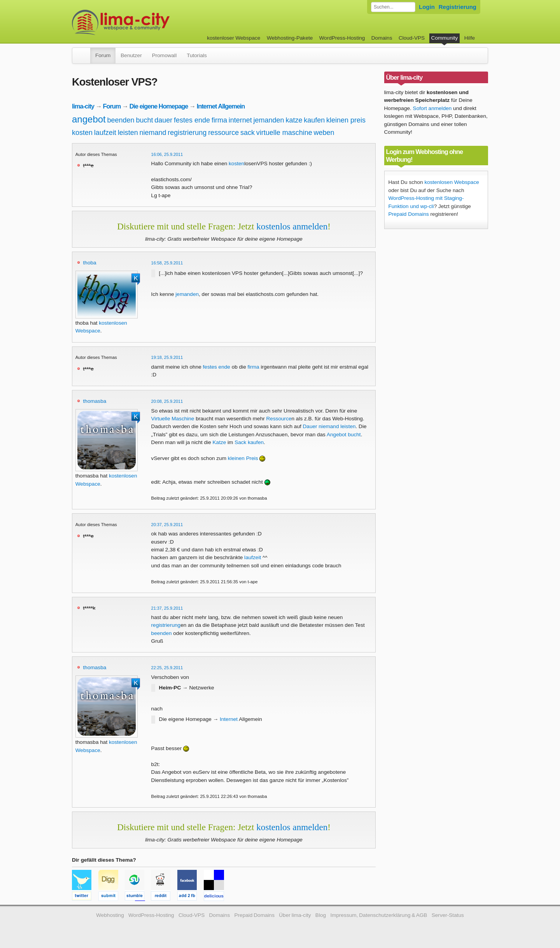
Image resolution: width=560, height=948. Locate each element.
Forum (103, 55)
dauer (163, 120)
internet (240, 120)
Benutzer (131, 55)
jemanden (269, 120)
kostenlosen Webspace (451, 182)
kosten (82, 133)
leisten (128, 133)
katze (294, 120)
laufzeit (105, 133)
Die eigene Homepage (159, 106)
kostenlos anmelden (292, 226)
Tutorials (197, 55)
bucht (144, 120)
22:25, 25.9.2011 (167, 668)
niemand (153, 133)
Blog (321, 915)
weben (324, 133)
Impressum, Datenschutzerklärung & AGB (379, 915)
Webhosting (110, 915)
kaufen (314, 120)
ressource (223, 133)
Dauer (310, 426)
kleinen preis (346, 120)
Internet (229, 719)
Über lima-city (295, 915)
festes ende (192, 120)
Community (445, 38)
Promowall (164, 55)
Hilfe (470, 38)
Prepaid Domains (409, 214)
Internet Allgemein (221, 106)
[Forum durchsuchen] (393, 7)
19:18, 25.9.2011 (167, 357)
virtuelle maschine (284, 133)
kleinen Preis (243, 458)
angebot (89, 119)
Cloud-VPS (412, 38)
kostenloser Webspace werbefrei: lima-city (150, 22)
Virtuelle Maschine (173, 419)
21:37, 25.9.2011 (167, 608)
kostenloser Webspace (234, 38)
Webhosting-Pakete (290, 38)
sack (248, 133)
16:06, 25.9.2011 (167, 154)
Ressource (279, 419)
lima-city (83, 106)
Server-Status (448, 915)
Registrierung (458, 7)
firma (219, 120)
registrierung (187, 133)
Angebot (337, 435)
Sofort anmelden (432, 108)
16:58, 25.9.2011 (167, 263)
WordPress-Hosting (342, 38)
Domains (382, 38)
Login (427, 7)
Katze (220, 442)
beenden (121, 120)
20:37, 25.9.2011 (167, 525)
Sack (240, 442)
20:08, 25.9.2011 (167, 401)
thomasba (95, 401)
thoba (90, 263)
